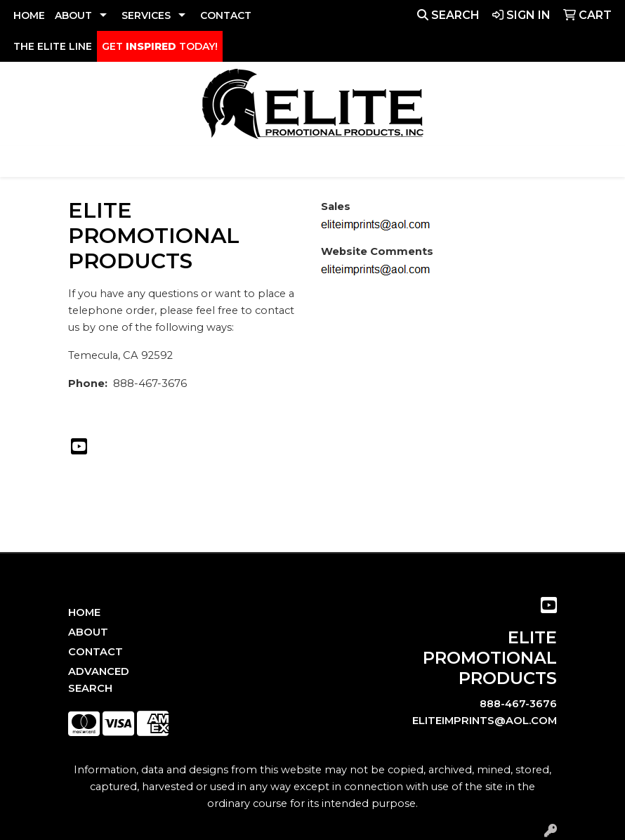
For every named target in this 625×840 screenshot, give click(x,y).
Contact (96, 652)
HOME (29, 15)
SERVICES (146, 15)
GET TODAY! (160, 46)
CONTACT (226, 15)
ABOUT (73, 15)
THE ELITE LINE (53, 46)
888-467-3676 (518, 704)
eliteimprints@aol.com (485, 721)
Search (448, 15)
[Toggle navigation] (22, 162)
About (88, 632)
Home (84, 612)
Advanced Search (99, 680)
